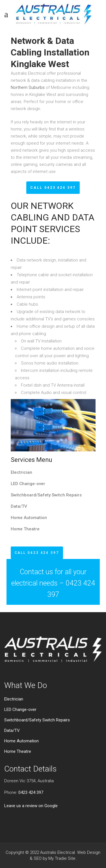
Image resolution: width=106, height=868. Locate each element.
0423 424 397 (31, 792)
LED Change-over (28, 484)
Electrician (21, 472)
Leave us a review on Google (31, 806)
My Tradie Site (62, 858)
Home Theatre (25, 529)
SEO (38, 858)
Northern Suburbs (28, 87)
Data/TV (19, 506)
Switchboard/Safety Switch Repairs (46, 495)
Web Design (89, 852)
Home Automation (29, 518)
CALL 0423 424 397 (53, 188)
